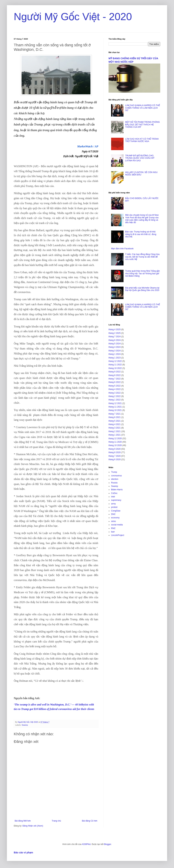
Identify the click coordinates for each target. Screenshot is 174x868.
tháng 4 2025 (115, 330)
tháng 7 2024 (115, 337)
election (115, 479)
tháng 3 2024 (115, 351)
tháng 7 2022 (115, 379)
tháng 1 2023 (115, 358)
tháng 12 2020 (115, 438)
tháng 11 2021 (115, 407)
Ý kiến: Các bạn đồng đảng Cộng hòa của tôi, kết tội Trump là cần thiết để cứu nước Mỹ (142, 257)
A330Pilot (86, 844)
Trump (114, 472)
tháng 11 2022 (115, 365)
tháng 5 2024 (115, 344)
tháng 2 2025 (115, 333)
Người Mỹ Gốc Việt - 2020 (73, 17)
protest (114, 507)
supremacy (116, 500)
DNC (113, 514)
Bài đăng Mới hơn (23, 821)
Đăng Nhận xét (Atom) (33, 826)
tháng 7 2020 (115, 456)
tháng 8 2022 (115, 375)
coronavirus (116, 476)
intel (113, 497)
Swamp (25, 725)
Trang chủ (56, 821)
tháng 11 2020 (115, 442)
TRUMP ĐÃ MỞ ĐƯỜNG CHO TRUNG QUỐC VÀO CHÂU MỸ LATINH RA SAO (140, 158)
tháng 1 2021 (115, 435)
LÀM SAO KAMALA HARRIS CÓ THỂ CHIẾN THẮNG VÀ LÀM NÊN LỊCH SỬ (143, 108)
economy (115, 518)
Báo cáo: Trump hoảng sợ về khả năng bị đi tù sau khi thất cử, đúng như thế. (141, 234)
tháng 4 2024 (115, 347)
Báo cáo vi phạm (23, 853)
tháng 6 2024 (115, 340)
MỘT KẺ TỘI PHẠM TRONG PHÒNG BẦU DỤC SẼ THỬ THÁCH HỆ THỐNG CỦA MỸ (142, 125)
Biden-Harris (117, 490)
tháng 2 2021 (115, 431)
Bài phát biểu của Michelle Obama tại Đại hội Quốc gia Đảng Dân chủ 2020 (142, 289)
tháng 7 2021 (115, 414)
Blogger (108, 844)
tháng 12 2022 (115, 361)
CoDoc (114, 493)
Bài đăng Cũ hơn (90, 821)
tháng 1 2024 (115, 354)
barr (113, 532)
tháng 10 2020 (115, 445)
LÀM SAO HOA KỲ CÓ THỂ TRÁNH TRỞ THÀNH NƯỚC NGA (142, 140)
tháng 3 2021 (115, 428)
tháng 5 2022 (115, 386)
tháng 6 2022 (115, 382)
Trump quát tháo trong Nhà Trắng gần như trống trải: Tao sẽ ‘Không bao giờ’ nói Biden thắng (143, 273)
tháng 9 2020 (115, 449)
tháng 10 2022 (115, 368)
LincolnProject (118, 535)
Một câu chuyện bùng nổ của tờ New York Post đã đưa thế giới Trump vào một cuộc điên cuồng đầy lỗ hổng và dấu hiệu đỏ (142, 219)
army (113, 504)
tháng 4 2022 (115, 389)
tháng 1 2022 (115, 400)
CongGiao (116, 511)
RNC (113, 528)
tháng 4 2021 (115, 424)
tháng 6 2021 (115, 417)
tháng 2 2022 (115, 396)
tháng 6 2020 (115, 459)
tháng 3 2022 (115, 393)
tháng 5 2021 (115, 421)
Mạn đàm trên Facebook (122, 249)
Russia (114, 483)
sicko (113, 521)
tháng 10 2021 (115, 410)
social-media (117, 525)
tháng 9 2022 (115, 372)
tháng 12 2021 (115, 403)
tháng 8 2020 (115, 452)
